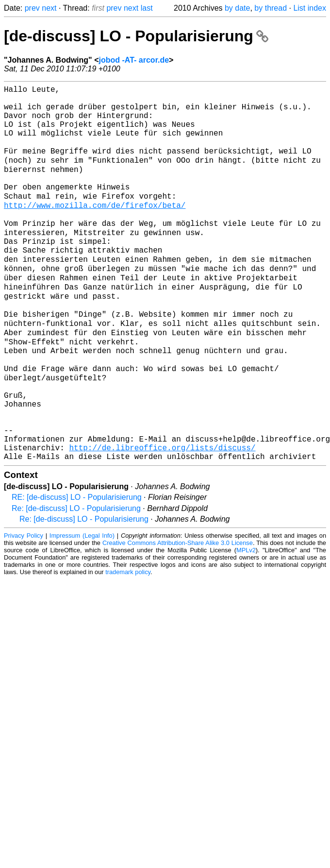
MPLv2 (246, 623)
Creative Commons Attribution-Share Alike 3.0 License (178, 616)
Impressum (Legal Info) (82, 608)
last (147, 8)
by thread (271, 8)
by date (237, 8)
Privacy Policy (24, 608)
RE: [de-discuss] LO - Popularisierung (77, 570)
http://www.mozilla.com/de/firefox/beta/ (95, 230)
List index (310, 8)
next (49, 8)
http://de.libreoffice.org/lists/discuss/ (162, 518)
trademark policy (128, 645)
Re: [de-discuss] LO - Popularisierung (76, 581)
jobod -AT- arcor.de (134, 60)
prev (32, 8)
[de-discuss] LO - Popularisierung (136, 36)
